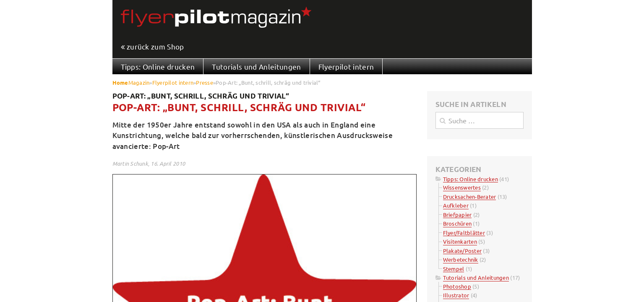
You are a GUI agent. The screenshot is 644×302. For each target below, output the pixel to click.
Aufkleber (456, 205)
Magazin (139, 82)
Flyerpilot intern (346, 66)
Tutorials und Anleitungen (256, 66)
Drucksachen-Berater (470, 197)
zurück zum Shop (155, 47)
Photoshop (457, 286)
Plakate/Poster (463, 251)
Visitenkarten (460, 241)
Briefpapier (458, 215)
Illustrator (456, 295)
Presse (205, 82)
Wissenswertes (462, 187)
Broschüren (458, 223)
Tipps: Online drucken (158, 66)
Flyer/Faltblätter (464, 233)
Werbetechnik (461, 259)
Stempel (454, 269)
